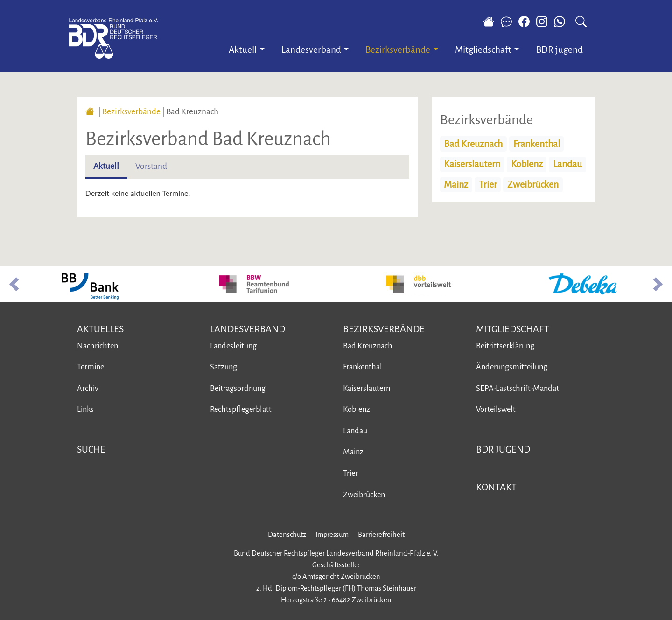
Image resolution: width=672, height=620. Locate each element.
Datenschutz (287, 535)
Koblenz (527, 164)
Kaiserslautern (472, 164)
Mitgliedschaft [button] (483, 50)
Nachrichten (98, 346)
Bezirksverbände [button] (398, 50)
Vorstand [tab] (151, 166)
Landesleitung (233, 346)
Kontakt (496, 487)
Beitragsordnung (238, 388)
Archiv (88, 388)
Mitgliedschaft (513, 329)
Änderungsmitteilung (512, 367)
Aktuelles (100, 329)
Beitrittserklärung (505, 346)
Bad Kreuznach (473, 144)
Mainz (456, 185)
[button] (14, 284)
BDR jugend (560, 50)
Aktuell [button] (243, 50)
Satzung (224, 367)
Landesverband (248, 329)
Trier (488, 185)
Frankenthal (537, 144)
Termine (91, 367)
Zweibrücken (533, 185)
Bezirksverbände (131, 112)
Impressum (332, 535)
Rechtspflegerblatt (241, 409)
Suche (91, 449)
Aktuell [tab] (106, 166)
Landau (567, 164)
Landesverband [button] (311, 50)
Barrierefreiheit (381, 535)
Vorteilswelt (496, 409)
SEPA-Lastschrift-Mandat (518, 388)
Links (85, 409)
